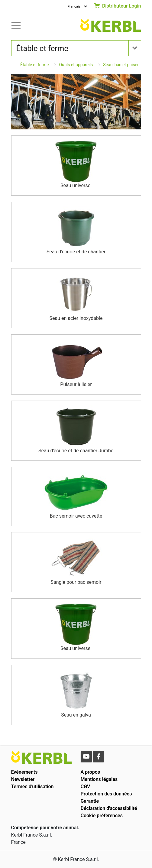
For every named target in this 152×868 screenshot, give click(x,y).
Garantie (90, 801)
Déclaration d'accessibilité (109, 808)
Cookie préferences (102, 816)
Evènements (24, 772)
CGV (86, 787)
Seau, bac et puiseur (122, 65)
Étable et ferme (34, 65)
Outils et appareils (76, 65)
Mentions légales (99, 779)
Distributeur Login (118, 6)
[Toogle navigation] (16, 25)
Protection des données (106, 794)
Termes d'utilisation (32, 787)
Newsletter (23, 779)
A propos (91, 772)
